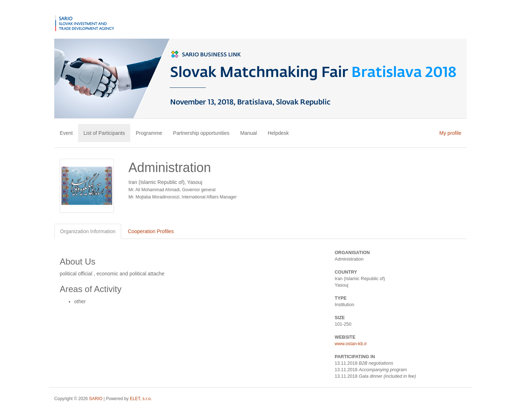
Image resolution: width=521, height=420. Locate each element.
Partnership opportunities (201, 133)
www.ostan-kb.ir (351, 344)
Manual (249, 133)
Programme (149, 133)
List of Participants (104, 133)
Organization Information (88, 231)
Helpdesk (278, 133)
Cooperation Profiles (151, 231)
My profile (450, 133)
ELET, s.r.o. (141, 399)
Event (66, 133)
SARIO (96, 399)
